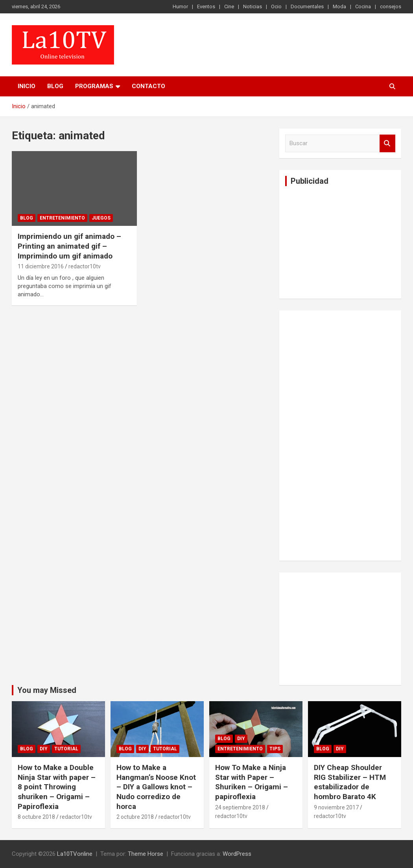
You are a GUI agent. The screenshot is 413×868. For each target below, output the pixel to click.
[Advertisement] (344, 241)
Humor (180, 6)
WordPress (237, 854)
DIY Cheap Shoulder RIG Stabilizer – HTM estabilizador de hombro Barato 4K (350, 782)
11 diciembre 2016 (41, 266)
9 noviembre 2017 (336, 807)
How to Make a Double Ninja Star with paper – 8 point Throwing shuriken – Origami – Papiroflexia (57, 787)
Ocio (276, 6)
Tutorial (66, 749)
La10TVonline (75, 854)
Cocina (363, 6)
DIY (44, 749)
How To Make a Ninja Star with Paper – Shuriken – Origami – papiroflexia (252, 782)
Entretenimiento (62, 218)
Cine (229, 6)
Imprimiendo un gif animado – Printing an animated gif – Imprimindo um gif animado (69, 246)
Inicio (27, 86)
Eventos (206, 6)
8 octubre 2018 (36, 817)
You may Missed (47, 690)
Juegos (101, 218)
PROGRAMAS (94, 86)
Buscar (387, 143)
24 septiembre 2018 (240, 807)
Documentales (307, 6)
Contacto (148, 86)
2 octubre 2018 (135, 817)
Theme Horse (146, 854)
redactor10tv (85, 266)
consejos (391, 6)
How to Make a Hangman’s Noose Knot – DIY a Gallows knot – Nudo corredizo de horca (156, 787)
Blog (55, 86)
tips (275, 749)
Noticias (253, 6)
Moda (339, 6)
